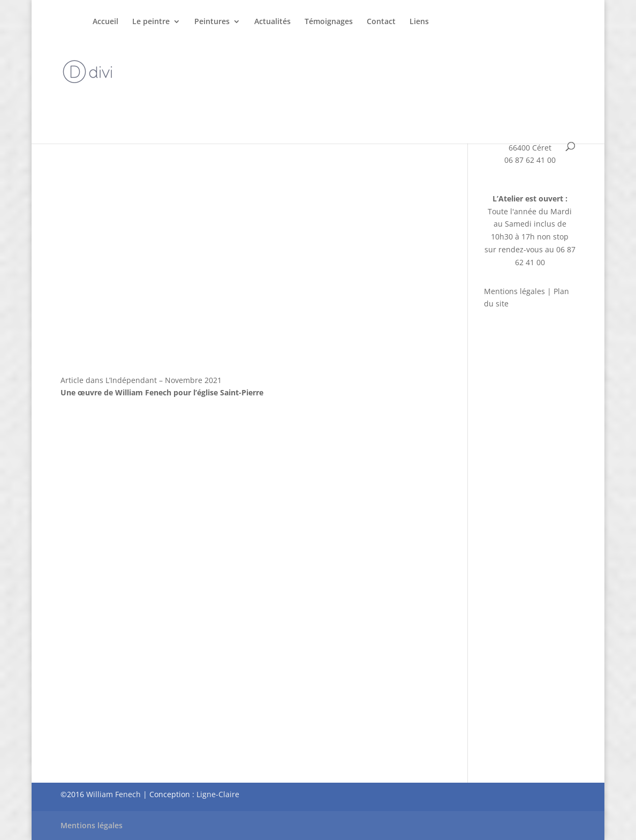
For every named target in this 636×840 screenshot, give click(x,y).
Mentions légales (514, 291)
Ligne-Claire (218, 794)
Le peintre (151, 22)
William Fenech (113, 794)
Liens (419, 22)
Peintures (212, 22)
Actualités (272, 22)
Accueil (105, 22)
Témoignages (329, 22)
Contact (381, 22)
